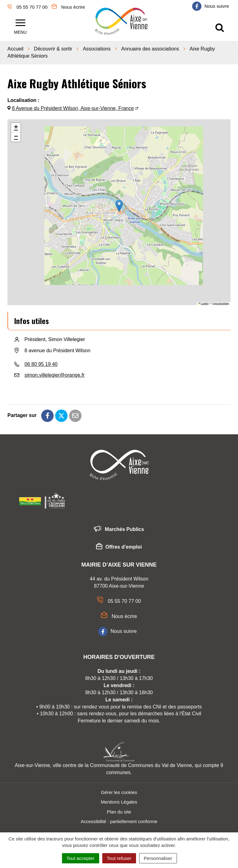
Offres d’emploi (119, 545)
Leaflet (203, 301)
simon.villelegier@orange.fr (55, 373)
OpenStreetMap (221, 301)
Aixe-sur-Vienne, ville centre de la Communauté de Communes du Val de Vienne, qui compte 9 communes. (119, 767)
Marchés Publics (119, 528)
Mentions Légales (119, 800)
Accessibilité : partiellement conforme (119, 819)
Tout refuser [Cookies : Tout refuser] (119, 858)
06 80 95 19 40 (41, 362)
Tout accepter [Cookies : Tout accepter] (81, 858)
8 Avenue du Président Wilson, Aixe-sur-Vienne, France (73, 106)
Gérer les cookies (119, 790)
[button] (119, 204)
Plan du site (119, 810)
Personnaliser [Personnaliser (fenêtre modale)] (158, 858)
